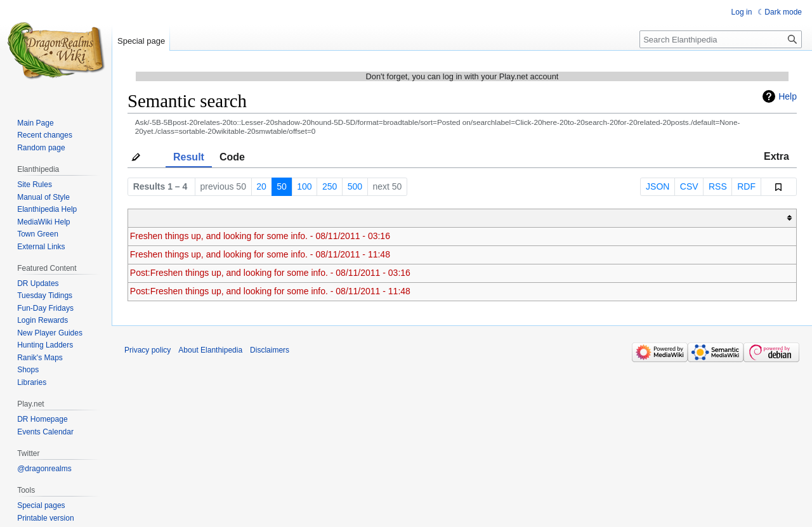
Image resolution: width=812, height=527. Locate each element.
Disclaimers (270, 350)
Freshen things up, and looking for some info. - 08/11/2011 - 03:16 (260, 236)
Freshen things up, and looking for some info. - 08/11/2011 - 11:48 (260, 254)
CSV (689, 186)
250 (330, 186)
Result (189, 157)
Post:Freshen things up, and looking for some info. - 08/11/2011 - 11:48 (270, 291)
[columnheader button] (462, 218)
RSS (718, 186)
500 (355, 186)
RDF (746, 186)
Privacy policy (147, 350)
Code (232, 157)
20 (261, 186)
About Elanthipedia (210, 350)
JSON (658, 186)
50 (282, 186)
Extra (776, 156)
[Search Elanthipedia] (721, 39)
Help (788, 96)
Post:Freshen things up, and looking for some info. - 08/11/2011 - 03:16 (270, 273)
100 (304, 186)
